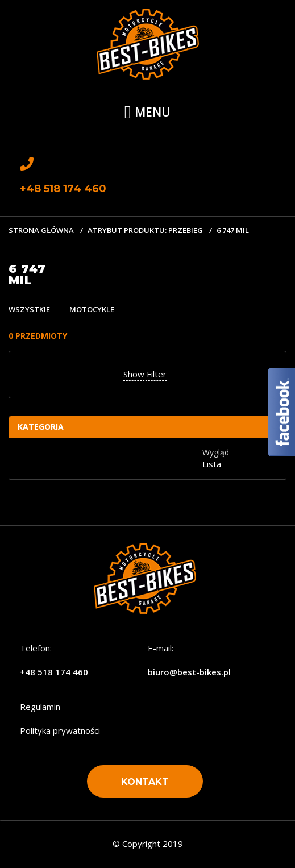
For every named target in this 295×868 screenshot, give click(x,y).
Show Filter (145, 374)
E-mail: (161, 648)
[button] (145, 781)
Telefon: (36, 648)
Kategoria (41, 427)
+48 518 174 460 (54, 672)
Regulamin (40, 707)
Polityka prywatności (60, 730)
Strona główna (41, 230)
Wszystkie (29, 309)
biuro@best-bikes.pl (189, 672)
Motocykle (92, 309)
